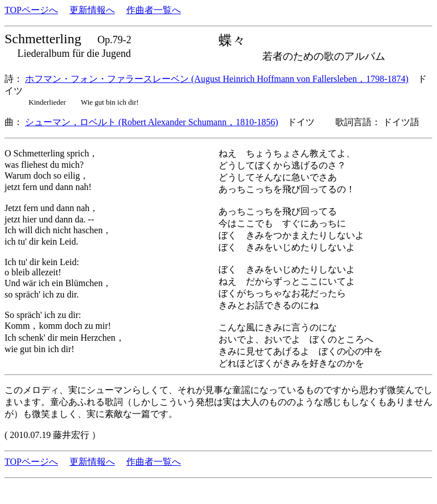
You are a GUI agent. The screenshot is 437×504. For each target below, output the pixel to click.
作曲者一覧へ (154, 10)
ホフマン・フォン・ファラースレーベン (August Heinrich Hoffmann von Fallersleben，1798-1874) (217, 79)
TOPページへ (31, 10)
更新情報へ (92, 10)
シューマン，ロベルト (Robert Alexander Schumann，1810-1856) (152, 122)
